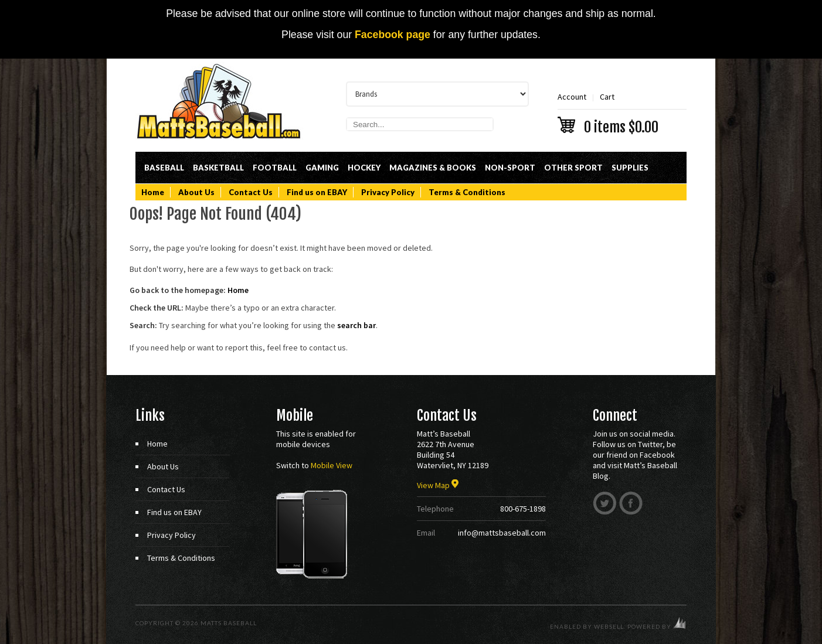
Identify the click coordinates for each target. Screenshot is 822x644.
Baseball (164, 168)
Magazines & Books (433, 168)
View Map (438, 485)
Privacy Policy (388, 192)
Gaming (322, 168)
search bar (356, 325)
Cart (622, 112)
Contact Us (251, 192)
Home (153, 192)
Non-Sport (510, 168)
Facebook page (393, 35)
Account (572, 97)
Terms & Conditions (467, 192)
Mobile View (332, 465)
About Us (196, 192)
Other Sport (573, 168)
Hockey (364, 168)
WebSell (609, 626)
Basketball (218, 168)
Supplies (630, 168)
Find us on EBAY (317, 192)
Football (275, 168)
